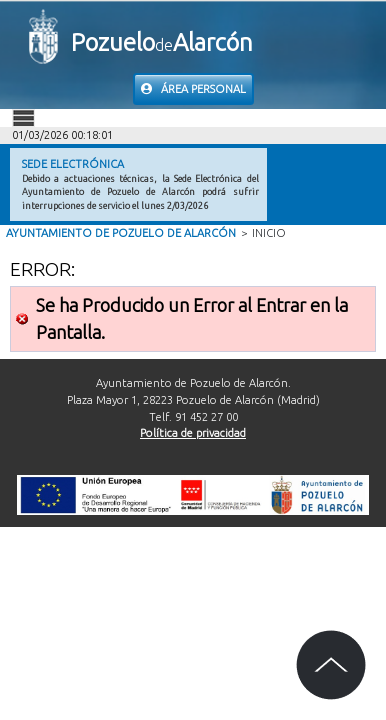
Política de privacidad (193, 433)
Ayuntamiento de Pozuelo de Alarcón (121, 233)
